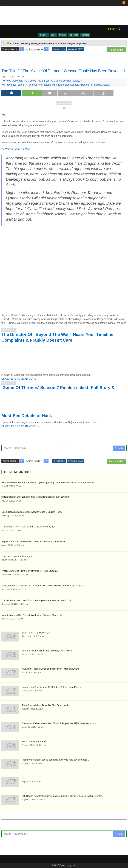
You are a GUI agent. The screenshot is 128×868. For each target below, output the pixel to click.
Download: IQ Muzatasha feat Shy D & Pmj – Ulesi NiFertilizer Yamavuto (59, 723)
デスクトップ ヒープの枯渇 (36, 633)
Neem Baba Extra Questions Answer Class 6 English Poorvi (32, 512)
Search (119, 448)
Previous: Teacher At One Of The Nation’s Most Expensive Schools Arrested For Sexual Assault (56, 85)
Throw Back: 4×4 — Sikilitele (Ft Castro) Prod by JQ (28, 527)
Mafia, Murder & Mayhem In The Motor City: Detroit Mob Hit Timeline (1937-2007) (43, 586)
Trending (85, 35)
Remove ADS (116, 50)
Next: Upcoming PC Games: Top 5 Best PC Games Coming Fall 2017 (42, 81)
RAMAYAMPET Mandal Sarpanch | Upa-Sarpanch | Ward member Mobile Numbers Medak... (49, 482)
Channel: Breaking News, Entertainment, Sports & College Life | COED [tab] (47, 43)
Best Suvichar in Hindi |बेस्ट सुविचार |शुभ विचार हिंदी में (47, 651)
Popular (63, 35)
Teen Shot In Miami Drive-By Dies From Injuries (46, 705)
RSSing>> (43, 35)
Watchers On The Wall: (18, 149)
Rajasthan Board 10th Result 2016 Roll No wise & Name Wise (33, 541)
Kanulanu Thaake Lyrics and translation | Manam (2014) (50, 669)
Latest (53, 35)
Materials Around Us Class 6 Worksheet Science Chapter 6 (32, 615)
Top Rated (74, 35)
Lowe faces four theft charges (17, 556)
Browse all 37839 (76, 49)
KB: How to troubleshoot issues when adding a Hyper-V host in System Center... (63, 796)
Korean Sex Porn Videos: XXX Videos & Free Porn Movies (52, 687)
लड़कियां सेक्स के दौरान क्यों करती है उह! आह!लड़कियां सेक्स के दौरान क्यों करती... (36, 497)
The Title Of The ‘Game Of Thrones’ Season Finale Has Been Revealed (63, 71)
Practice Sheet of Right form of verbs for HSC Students (29, 571)
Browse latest (59, 49)
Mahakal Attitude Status (34, 741)
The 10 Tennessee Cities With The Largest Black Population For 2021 (37, 600)
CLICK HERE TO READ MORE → (20, 379)
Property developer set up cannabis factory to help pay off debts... (55, 760)
